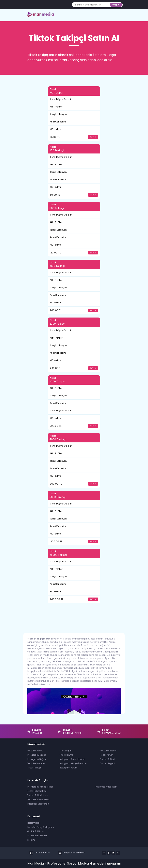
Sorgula (116, 5)
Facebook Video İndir (38, 804)
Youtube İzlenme (36, 763)
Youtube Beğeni (108, 751)
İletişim (31, 840)
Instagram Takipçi (37, 755)
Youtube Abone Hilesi (38, 800)
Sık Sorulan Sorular (38, 836)
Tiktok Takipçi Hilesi (37, 791)
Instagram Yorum (68, 768)
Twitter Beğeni (108, 763)
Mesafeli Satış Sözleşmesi (41, 827)
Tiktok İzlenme (66, 755)
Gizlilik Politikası (36, 831)
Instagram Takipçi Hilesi (40, 787)
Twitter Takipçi (108, 759)
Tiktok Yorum (107, 755)
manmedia (114, 864)
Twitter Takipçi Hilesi (38, 795)
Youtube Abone (35, 751)
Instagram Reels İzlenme (72, 759)
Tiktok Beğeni (65, 751)
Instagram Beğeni (37, 759)
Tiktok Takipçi (34, 768)
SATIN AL (93, 137)
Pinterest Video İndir (106, 787)
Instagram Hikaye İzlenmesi (73, 763)
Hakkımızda (33, 823)
